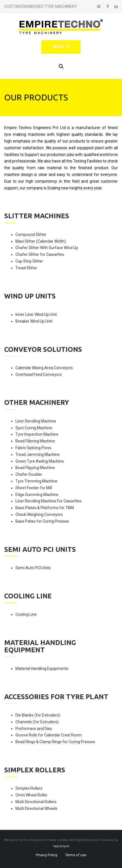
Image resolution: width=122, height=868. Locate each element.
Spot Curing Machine (34, 428)
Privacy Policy (47, 855)
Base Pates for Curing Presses (42, 521)
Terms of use (76, 855)
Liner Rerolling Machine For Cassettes (48, 501)
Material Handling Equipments (42, 669)
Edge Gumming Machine (37, 495)
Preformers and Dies (34, 729)
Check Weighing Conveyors (39, 515)
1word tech (61, 846)
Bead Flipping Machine (35, 468)
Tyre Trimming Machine (36, 481)
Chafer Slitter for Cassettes (40, 254)
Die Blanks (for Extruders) (38, 715)
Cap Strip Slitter (29, 261)
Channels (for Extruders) (37, 722)
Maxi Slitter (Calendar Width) (41, 241)
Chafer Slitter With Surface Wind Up (47, 248)
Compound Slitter (31, 235)
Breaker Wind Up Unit (34, 321)
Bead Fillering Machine (35, 441)
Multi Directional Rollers (36, 802)
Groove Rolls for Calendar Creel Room (49, 735)
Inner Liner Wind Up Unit (36, 314)
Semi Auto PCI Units (33, 568)
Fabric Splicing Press (33, 448)
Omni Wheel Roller (31, 795)
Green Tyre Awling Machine (40, 461)
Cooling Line (26, 614)
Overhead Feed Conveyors (39, 375)
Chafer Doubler (29, 474)
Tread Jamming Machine (37, 454)
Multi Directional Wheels (36, 809)
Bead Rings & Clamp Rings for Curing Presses (55, 742)
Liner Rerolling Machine (36, 421)
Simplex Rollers (29, 788)
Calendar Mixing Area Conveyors (44, 368)
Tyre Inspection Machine (37, 434)
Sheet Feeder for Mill (34, 488)
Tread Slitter (26, 268)
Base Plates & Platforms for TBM (45, 508)
